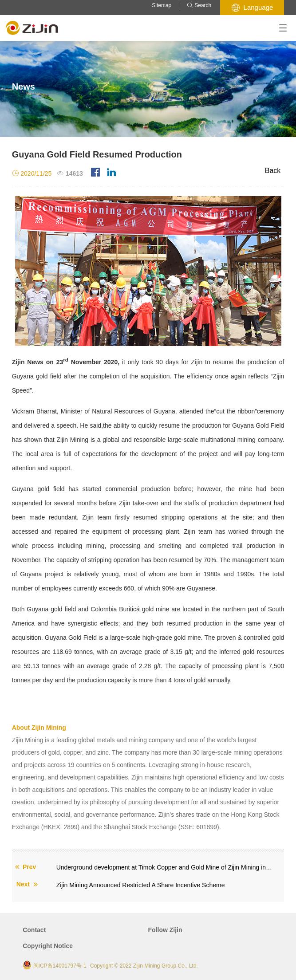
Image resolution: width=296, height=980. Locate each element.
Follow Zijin (165, 930)
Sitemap (162, 5)
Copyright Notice (48, 946)
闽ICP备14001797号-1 (60, 966)
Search (199, 6)
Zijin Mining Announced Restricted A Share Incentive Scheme (141, 885)
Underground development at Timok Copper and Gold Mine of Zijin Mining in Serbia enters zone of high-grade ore (165, 867)
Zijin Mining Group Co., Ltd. (166, 966)
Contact (34, 930)
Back (273, 171)
